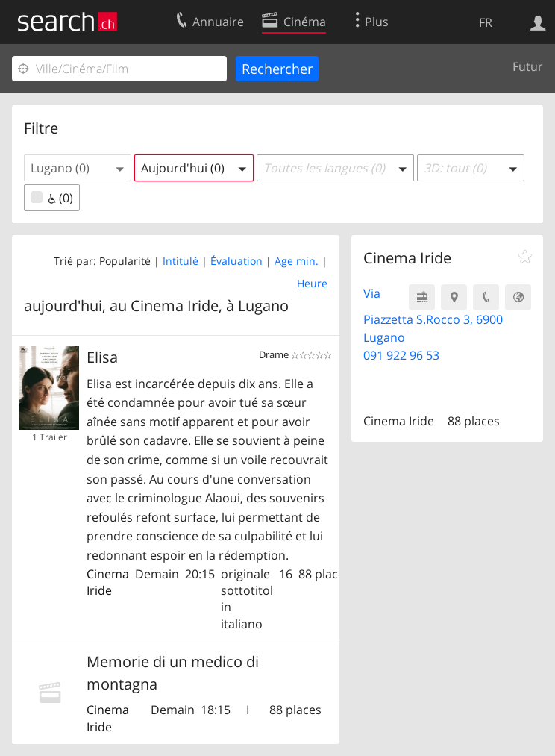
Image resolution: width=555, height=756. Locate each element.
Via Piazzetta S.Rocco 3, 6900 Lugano (433, 315)
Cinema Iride (108, 582)
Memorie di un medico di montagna (173, 673)
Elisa (102, 357)
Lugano (263, 306)
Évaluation (236, 261)
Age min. (297, 261)
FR (486, 22)
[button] (78, 168)
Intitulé (181, 261)
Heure (312, 283)
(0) (52, 198)
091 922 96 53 (401, 355)
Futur (528, 66)
